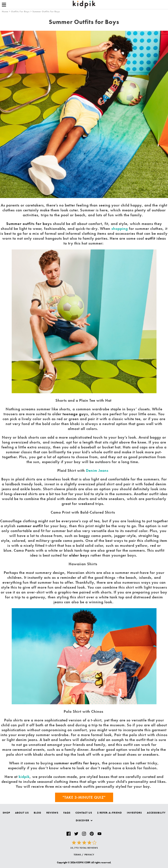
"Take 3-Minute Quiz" (84, 797)
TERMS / (79, 855)
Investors (134, 813)
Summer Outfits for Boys (46, 11)
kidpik (24, 777)
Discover (84, 820)
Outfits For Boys (20, 11)
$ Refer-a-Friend (109, 813)
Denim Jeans (97, 470)
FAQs (67, 813)
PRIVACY (89, 855)
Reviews (52, 813)
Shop (6, 813)
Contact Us (84, 813)
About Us (22, 813)
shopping (120, 229)
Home (5, 11)
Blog (38, 813)
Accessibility (156, 813)
